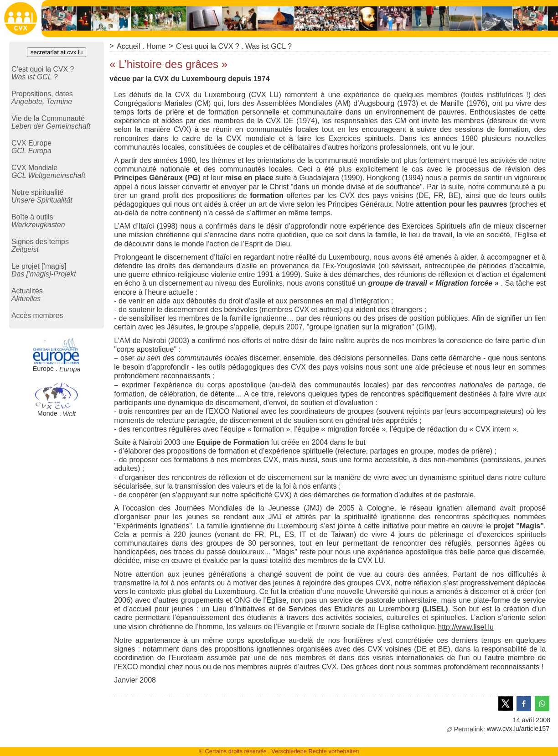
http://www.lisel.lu (466, 627)
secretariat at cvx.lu (57, 52)
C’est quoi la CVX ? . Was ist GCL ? (234, 46)
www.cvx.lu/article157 (498, 729)
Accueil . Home (141, 46)
